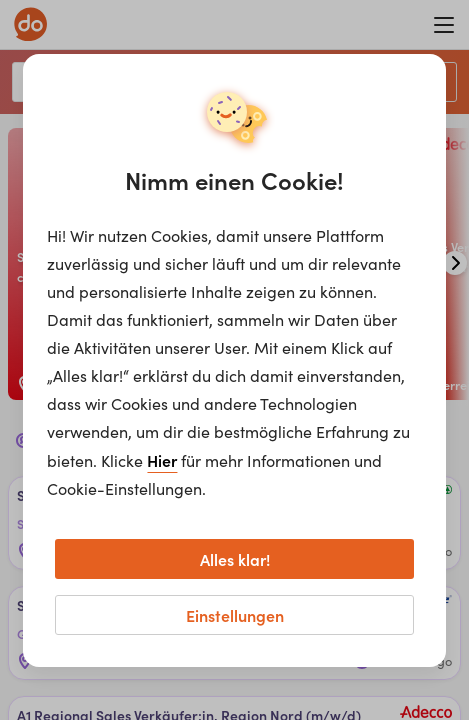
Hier (162, 460)
